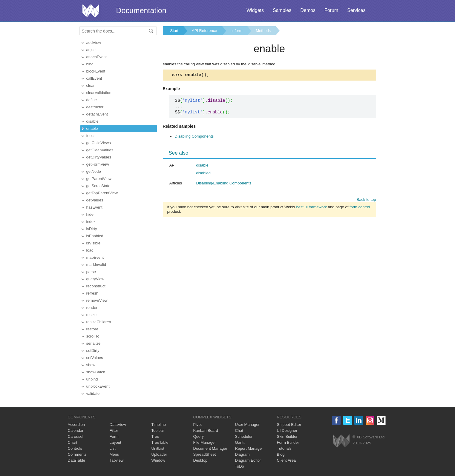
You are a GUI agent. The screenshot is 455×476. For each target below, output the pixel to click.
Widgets (255, 10)
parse (91, 272)
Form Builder (288, 442)
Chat (239, 430)
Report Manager (249, 448)
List (113, 448)
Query (199, 436)
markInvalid (96, 265)
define (92, 100)
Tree (155, 436)
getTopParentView (102, 193)
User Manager (247, 425)
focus (91, 136)
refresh (92, 293)
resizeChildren (99, 322)
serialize (94, 343)
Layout (115, 442)
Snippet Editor (289, 425)
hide (90, 214)
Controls (75, 448)
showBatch (96, 372)
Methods (263, 31)
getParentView (99, 179)
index (91, 222)
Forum (331, 10)
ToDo (240, 466)
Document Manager (210, 448)
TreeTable (160, 442)
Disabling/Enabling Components (224, 184)
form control (360, 208)
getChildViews (99, 143)
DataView (118, 425)
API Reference (204, 31)
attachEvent (97, 57)
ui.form (237, 31)
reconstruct (96, 286)
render (92, 308)
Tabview (117, 460)
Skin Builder (287, 436)
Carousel (76, 436)
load (90, 250)
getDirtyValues (99, 157)
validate (93, 393)
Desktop (200, 460)
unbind (92, 379)
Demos (308, 10)
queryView (95, 279)
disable (92, 121)
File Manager (205, 442)
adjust (92, 50)
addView (94, 43)
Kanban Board (206, 430)
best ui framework (311, 208)
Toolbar (158, 430)
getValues (95, 200)
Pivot (198, 425)
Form (114, 436)
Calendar (76, 430)
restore (92, 329)
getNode (94, 171)
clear (91, 86)
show (91, 365)
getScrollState (98, 186)
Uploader (159, 454)
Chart (73, 442)
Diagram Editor (248, 460)
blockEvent (96, 71)
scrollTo (93, 336)
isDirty (92, 229)
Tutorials (284, 448)
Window (158, 460)
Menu (115, 454)
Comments (77, 454)
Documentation (141, 10)
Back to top (366, 200)
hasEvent (94, 207)
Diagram (242, 454)
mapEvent (95, 257)
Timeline (159, 425)
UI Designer (287, 430)
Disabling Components (194, 137)
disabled (203, 174)
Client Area (287, 460)
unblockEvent (98, 386)
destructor (95, 107)
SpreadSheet (205, 454)
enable (92, 128)
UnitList (158, 448)
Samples (282, 10)
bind (90, 64)
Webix (341, 441)
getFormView (98, 164)
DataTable (77, 460)
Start (174, 31)
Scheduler (244, 436)
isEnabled (95, 236)
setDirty (93, 351)
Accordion (76, 425)
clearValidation (99, 93)
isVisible (93, 243)
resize (92, 315)
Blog (281, 454)
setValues (95, 358)
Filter (114, 430)
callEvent (94, 78)
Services (356, 10)
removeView (97, 300)
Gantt (240, 442)
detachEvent (97, 114)
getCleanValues (100, 150)
